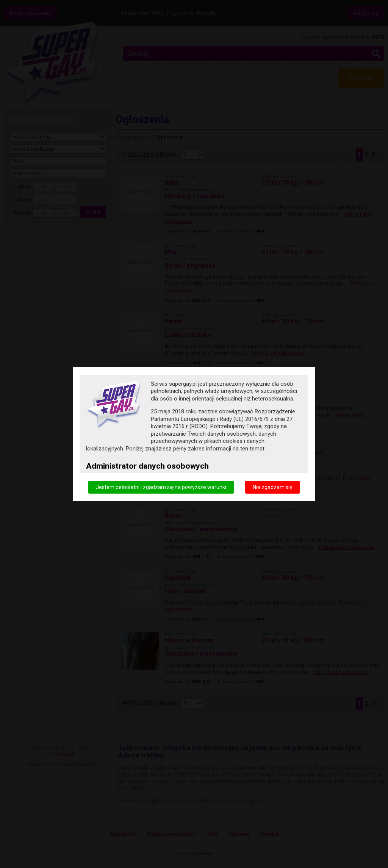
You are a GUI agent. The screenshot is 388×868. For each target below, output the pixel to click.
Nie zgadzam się (272, 487)
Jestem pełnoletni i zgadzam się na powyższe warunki (161, 487)
